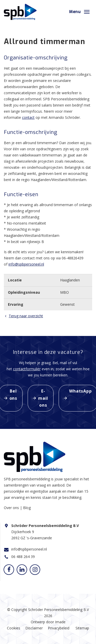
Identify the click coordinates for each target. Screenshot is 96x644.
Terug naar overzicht (23, 316)
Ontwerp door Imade (48, 622)
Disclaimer (34, 628)
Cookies (14, 628)
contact (28, 117)
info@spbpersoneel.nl (26, 264)
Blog (27, 508)
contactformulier (27, 369)
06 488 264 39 (23, 557)
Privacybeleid (59, 628)
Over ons (12, 508)
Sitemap (82, 628)
